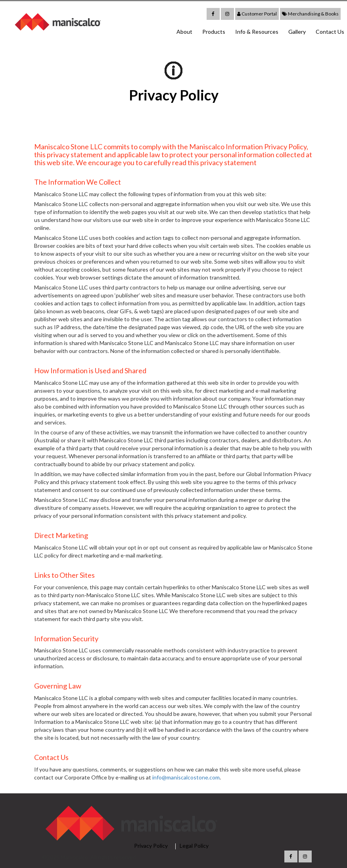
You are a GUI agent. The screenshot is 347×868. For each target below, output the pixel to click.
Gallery (297, 32)
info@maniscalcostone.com (186, 777)
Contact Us (330, 32)
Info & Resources (257, 32)
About (184, 32)
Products (214, 32)
